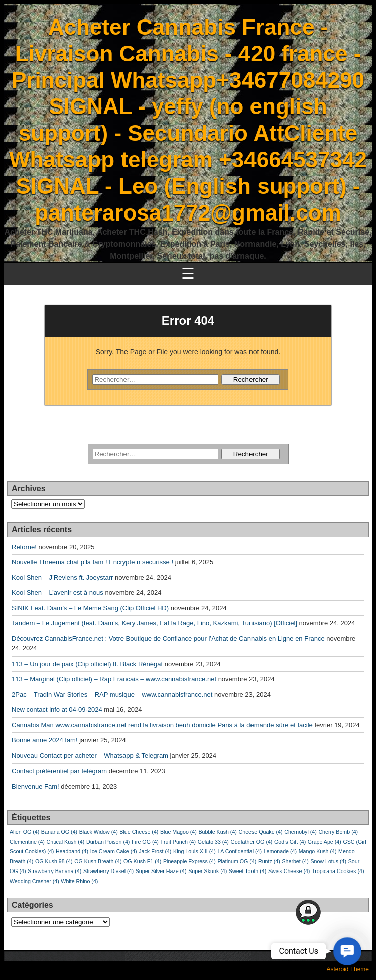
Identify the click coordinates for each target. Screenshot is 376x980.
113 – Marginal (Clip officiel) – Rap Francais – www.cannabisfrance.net (114, 679)
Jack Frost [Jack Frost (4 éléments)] (155, 851)
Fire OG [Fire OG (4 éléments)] (145, 842)
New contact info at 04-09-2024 (57, 710)
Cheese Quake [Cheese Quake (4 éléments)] (261, 832)
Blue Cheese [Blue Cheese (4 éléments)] (139, 832)
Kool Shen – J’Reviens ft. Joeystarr (62, 577)
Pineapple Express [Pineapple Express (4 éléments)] (190, 861)
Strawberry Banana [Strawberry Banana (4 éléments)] (54, 871)
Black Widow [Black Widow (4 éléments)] (99, 832)
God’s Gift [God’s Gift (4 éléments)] (290, 842)
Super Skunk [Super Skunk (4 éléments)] (208, 871)
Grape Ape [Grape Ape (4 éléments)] (325, 842)
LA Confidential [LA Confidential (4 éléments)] (239, 851)
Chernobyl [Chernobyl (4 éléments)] (300, 832)
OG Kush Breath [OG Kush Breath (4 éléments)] (98, 861)
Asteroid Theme (348, 969)
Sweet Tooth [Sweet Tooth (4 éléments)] (247, 871)
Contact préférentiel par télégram (59, 771)
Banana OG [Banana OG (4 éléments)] (59, 832)
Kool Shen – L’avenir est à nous (57, 592)
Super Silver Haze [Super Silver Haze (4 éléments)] (161, 871)
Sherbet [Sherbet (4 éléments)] (295, 861)
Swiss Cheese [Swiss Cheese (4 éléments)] (289, 871)
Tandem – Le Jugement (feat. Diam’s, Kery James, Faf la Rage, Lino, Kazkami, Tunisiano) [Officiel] (154, 623)
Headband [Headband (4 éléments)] (72, 851)
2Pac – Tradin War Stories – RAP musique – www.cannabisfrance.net (112, 694)
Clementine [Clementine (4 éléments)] (27, 842)
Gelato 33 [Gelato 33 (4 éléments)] (213, 842)
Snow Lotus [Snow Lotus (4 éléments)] (328, 861)
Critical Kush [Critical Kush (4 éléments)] (66, 842)
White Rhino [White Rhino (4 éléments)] (79, 881)
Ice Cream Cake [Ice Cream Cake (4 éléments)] (114, 851)
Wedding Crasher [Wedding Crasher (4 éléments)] (34, 881)
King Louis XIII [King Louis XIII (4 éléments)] (195, 851)
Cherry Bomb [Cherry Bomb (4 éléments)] (338, 832)
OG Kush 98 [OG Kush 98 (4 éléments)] (54, 861)
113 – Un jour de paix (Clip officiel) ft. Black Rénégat (87, 664)
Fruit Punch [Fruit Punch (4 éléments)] (178, 842)
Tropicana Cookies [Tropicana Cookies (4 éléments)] (338, 871)
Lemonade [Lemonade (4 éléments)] (280, 851)
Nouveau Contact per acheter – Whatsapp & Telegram (90, 756)
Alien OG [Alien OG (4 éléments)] (24, 832)
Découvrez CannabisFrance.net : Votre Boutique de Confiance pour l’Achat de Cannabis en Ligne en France (168, 639)
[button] (347, 951)
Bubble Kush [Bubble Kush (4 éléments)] (217, 832)
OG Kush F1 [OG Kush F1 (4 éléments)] (142, 861)
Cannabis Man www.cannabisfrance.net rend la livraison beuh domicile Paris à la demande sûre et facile (162, 725)
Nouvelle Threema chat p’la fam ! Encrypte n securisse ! (92, 562)
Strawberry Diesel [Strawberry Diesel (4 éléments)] (108, 871)
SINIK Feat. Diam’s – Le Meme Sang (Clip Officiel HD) (90, 608)
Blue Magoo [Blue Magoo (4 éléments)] (178, 832)
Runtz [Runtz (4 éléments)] (269, 861)
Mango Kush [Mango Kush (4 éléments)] (318, 851)
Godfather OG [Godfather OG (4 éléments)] (251, 842)
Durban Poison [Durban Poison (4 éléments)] (108, 842)
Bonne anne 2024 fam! (45, 740)
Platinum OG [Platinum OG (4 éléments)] (237, 861)
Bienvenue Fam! (35, 786)
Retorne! (24, 547)
